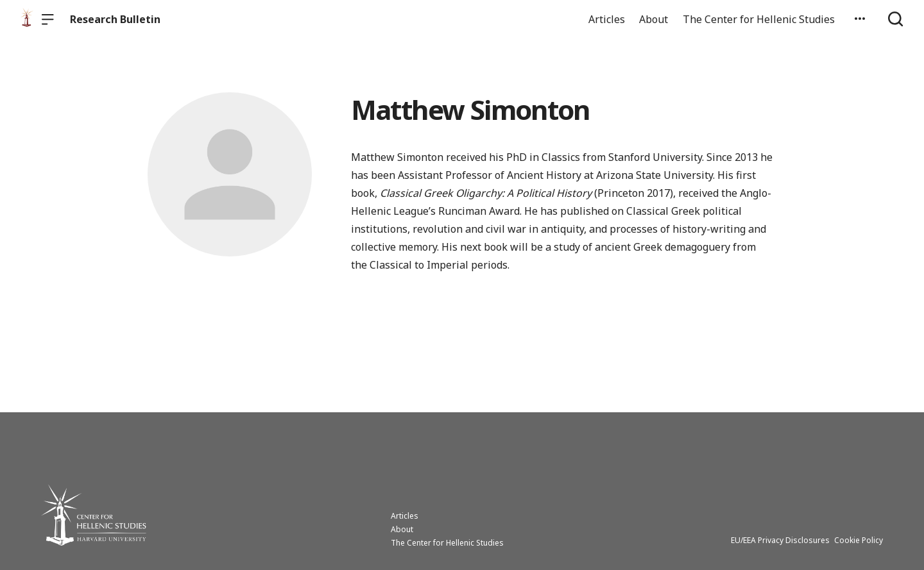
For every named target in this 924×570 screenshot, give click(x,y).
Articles (607, 19)
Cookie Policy (859, 540)
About (654, 19)
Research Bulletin (115, 19)
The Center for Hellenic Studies (759, 19)
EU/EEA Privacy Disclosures (780, 540)
